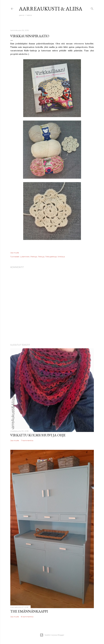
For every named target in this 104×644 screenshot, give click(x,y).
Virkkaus (61, 257)
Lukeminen (25, 257)
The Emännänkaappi (29, 611)
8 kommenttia (27, 617)
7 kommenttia (27, 440)
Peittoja (34, 257)
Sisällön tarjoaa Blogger (52, 635)
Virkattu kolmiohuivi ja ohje (38, 435)
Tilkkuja (41, 257)
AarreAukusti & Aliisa (51, 9)
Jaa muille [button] (15, 253)
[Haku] (92, 8)
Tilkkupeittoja (51, 257)
